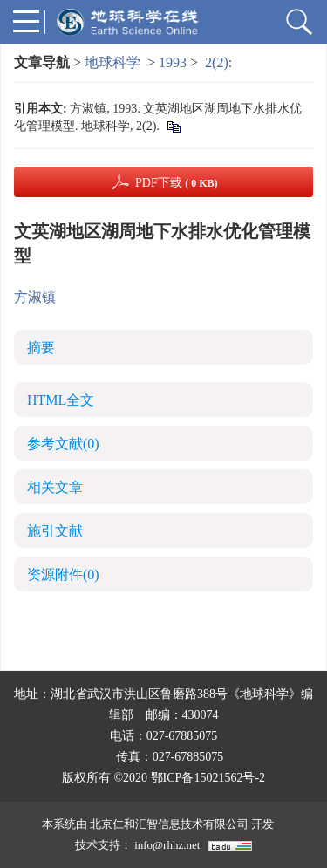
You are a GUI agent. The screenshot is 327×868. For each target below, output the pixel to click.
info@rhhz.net (167, 845)
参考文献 (63, 444)
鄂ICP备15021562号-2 (208, 778)
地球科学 (112, 62)
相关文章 (55, 487)
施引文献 (55, 531)
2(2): (220, 62)
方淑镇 (35, 297)
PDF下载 (177, 183)
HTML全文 (61, 400)
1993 (173, 62)
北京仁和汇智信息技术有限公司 (169, 824)
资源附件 (63, 574)
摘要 (41, 348)
